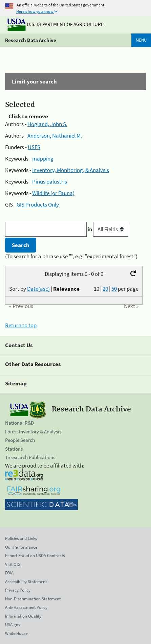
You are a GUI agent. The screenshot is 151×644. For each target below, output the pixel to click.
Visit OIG (13, 564)
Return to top (21, 325)
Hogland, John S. (47, 124)
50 (114, 289)
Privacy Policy (18, 590)
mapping (43, 159)
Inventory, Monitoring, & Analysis (71, 170)
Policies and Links (21, 538)
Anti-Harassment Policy (26, 607)
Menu (141, 40)
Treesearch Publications (30, 457)
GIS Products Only (38, 205)
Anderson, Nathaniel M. (55, 136)
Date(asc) (38, 289)
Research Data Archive (31, 40)
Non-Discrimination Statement (33, 599)
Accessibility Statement (26, 582)
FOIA (9, 573)
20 (105, 289)
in (108, 229)
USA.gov (13, 625)
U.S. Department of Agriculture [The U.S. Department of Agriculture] (56, 24)
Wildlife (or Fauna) (53, 193)
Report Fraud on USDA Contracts (35, 556)
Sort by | (44, 289)
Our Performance (21, 547)
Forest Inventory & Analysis (33, 432)
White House (16, 633)
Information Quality (23, 616)
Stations (14, 449)
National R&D (19, 423)
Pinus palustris (50, 182)
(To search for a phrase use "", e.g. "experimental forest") (71, 256)
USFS (34, 147)
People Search (20, 440)
